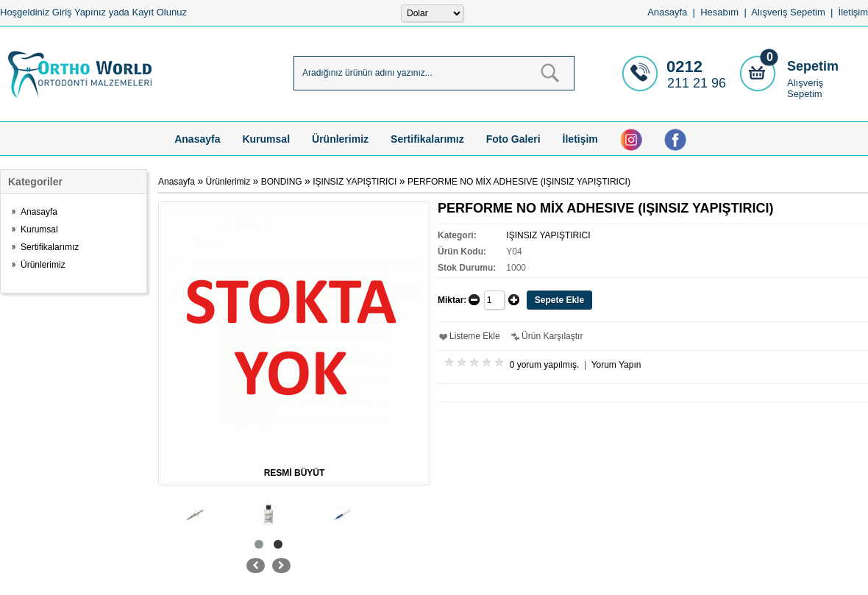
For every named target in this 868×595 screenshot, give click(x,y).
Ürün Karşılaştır (552, 336)
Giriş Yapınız (79, 12)
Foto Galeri (513, 139)
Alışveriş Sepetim (805, 88)
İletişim (853, 12)
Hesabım (719, 12)
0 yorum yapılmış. (545, 365)
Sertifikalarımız (427, 139)
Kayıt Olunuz (159, 12)
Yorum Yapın (616, 365)
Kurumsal (266, 139)
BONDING (282, 182)
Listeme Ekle (475, 336)
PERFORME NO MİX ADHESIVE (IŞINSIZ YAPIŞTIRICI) (519, 182)
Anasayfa (667, 12)
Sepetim (813, 66)
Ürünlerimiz (340, 139)
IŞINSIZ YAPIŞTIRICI (355, 182)
